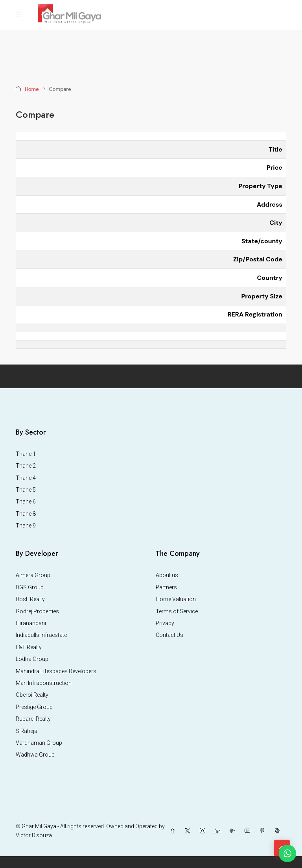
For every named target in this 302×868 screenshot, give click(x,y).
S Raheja (27, 731)
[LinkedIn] (219, 831)
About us (167, 575)
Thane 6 (26, 502)
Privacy (165, 623)
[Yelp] (279, 831)
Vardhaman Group (39, 743)
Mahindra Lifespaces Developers (56, 671)
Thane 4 (26, 478)
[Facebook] (174, 831)
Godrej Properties (37, 611)
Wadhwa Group (35, 755)
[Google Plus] (234, 831)
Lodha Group (32, 659)
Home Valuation (176, 599)
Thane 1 (26, 454)
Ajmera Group (33, 575)
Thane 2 (26, 466)
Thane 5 (26, 490)
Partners (166, 587)
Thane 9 (26, 526)
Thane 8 (26, 514)
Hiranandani (31, 623)
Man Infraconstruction (44, 683)
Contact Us (169, 635)
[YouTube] (249, 831)
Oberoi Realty (32, 695)
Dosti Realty (30, 599)
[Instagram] (204, 831)
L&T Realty (29, 647)
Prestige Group (34, 707)
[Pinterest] (264, 831)
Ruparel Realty (33, 719)
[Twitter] (189, 831)
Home (32, 89)
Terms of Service (177, 611)
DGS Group (30, 587)
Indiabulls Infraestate (41, 635)
